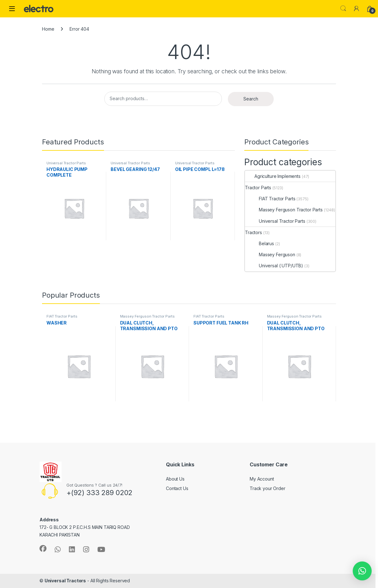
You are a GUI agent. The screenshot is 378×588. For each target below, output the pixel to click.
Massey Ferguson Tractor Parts (284, 210)
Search (343, 9)
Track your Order (268, 488)
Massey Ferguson (270, 255)
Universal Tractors (65, 581)
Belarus (259, 243)
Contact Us (177, 488)
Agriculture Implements (273, 176)
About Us (175, 479)
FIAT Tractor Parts (270, 199)
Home (48, 29)
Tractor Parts (258, 188)
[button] (362, 571)
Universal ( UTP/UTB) (274, 266)
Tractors (253, 232)
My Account (262, 479)
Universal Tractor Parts (66, 163)
